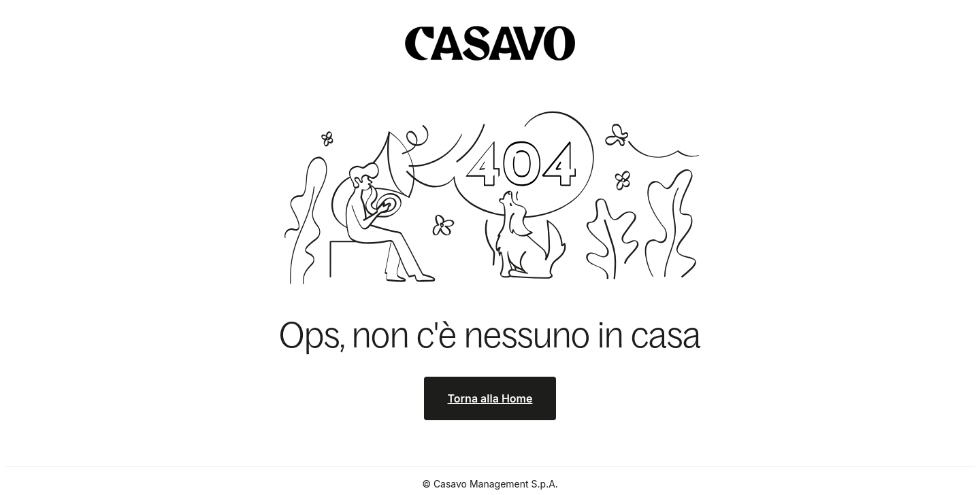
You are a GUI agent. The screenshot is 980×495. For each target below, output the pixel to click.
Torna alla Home (490, 398)
